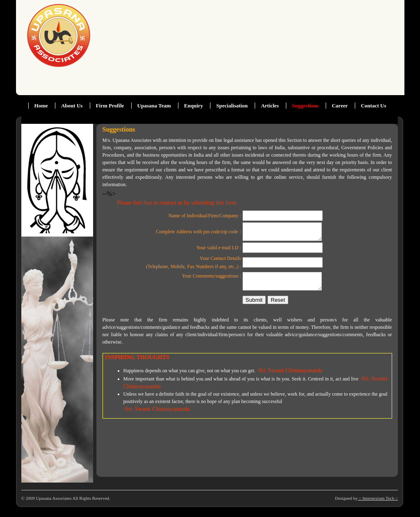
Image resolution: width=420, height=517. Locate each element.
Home (41, 106)
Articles (270, 106)
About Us (72, 106)
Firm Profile (110, 106)
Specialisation (232, 106)
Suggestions (305, 106)
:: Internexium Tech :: (378, 498)
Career (340, 106)
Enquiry (194, 106)
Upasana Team (154, 106)
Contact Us (374, 106)
